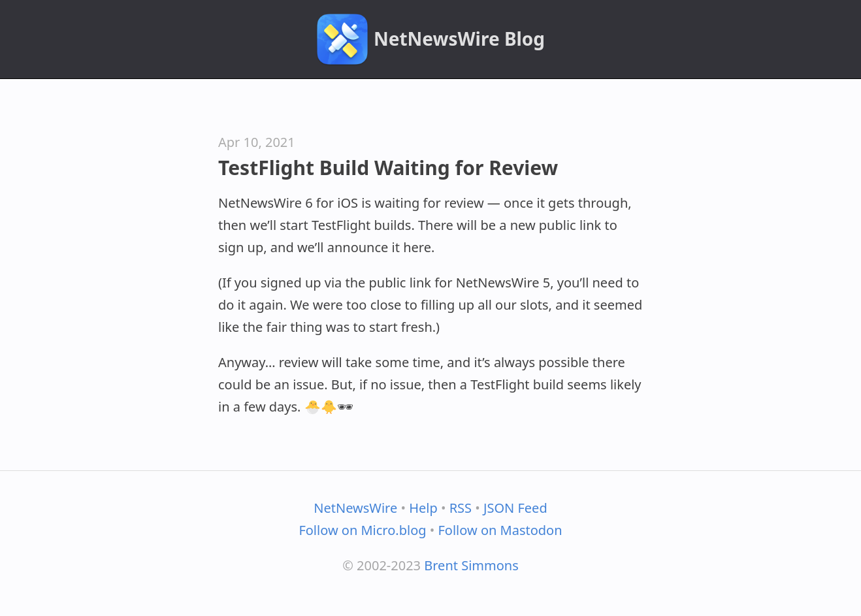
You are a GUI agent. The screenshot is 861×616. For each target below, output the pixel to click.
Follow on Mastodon (500, 530)
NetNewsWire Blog (459, 39)
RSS (461, 508)
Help (423, 508)
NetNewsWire (355, 508)
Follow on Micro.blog (362, 530)
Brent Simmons (471, 565)
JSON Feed (515, 508)
